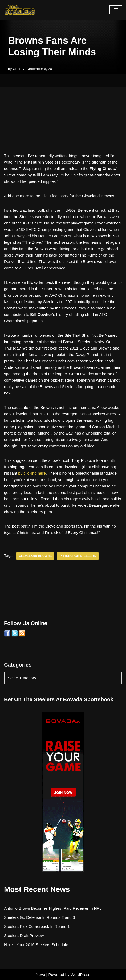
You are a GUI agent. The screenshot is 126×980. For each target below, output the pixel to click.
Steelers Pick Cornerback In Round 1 (37, 926)
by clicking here (32, 473)
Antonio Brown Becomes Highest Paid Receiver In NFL (53, 908)
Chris (17, 69)
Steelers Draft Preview (24, 936)
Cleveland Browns (35, 556)
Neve (40, 975)
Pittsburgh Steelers (78, 556)
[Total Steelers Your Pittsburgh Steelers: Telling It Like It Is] (20, 10)
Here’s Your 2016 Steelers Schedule (36, 945)
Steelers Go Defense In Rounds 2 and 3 (39, 917)
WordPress (80, 975)
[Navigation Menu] (116, 10)
